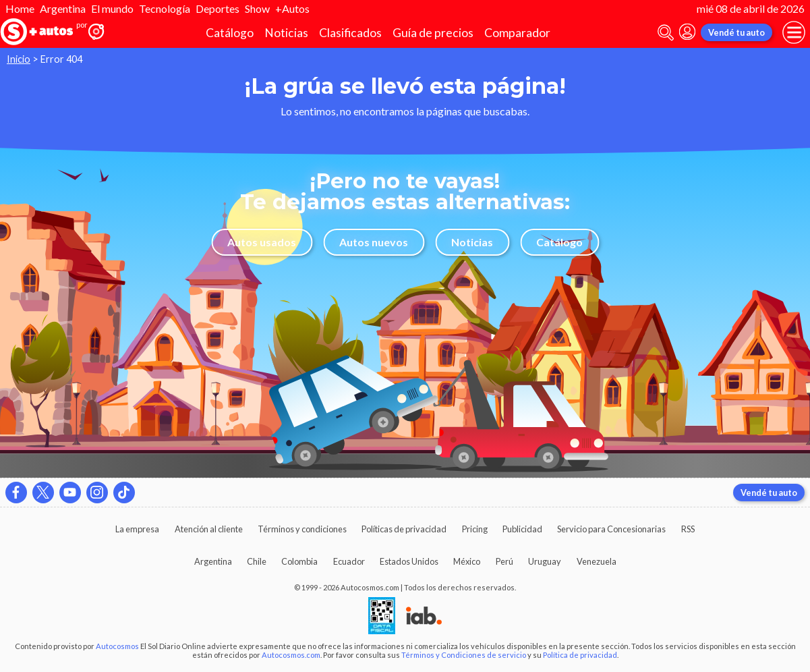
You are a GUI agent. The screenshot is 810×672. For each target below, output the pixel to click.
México (467, 561)
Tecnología (165, 8)
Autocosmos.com (291, 655)
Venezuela (597, 561)
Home (20, 8)
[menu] (794, 32)
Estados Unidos (409, 561)
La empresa (137, 529)
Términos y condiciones (302, 529)
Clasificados (350, 33)
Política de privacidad (580, 655)
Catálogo (230, 33)
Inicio (19, 59)
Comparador (517, 33)
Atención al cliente (209, 529)
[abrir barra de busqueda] (666, 33)
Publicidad (522, 529)
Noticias (286, 33)
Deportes (218, 8)
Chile (257, 561)
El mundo (112, 8)
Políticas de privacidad (404, 529)
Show (257, 8)
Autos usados (262, 242)
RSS (688, 529)
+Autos (292, 8)
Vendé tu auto (736, 32)
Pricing (475, 529)
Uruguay (545, 561)
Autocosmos (117, 646)
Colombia (299, 561)
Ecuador (349, 561)
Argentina (63, 8)
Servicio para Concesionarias (611, 529)
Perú (504, 561)
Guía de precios (433, 33)
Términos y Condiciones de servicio (464, 655)
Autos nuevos (374, 242)
